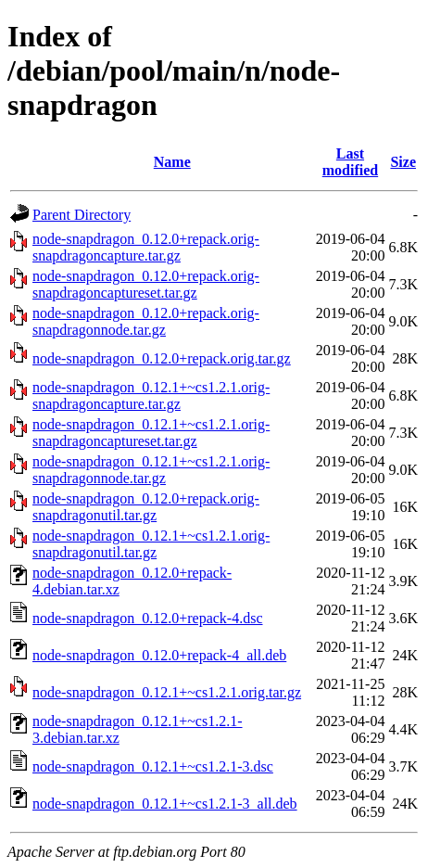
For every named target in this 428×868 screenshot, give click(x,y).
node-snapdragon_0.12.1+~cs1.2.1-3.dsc (153, 766)
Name (172, 162)
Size (403, 162)
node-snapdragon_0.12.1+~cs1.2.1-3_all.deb (165, 804)
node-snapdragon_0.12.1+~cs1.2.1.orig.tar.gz (167, 692)
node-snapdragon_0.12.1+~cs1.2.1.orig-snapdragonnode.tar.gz (151, 470)
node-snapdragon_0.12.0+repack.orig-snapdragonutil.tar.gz (146, 507)
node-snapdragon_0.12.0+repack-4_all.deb (159, 655)
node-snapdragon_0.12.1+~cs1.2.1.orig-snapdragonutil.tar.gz (151, 544)
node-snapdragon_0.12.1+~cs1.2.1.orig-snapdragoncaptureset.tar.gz (151, 433)
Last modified (350, 162)
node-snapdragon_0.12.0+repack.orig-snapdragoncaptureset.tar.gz (146, 284)
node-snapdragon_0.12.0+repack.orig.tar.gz (162, 358)
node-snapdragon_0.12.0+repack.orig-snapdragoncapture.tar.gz (146, 247)
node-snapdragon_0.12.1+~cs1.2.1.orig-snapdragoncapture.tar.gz (151, 396)
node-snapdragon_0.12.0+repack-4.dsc (148, 618)
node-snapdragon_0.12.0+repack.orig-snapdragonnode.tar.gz (146, 321)
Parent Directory (82, 215)
